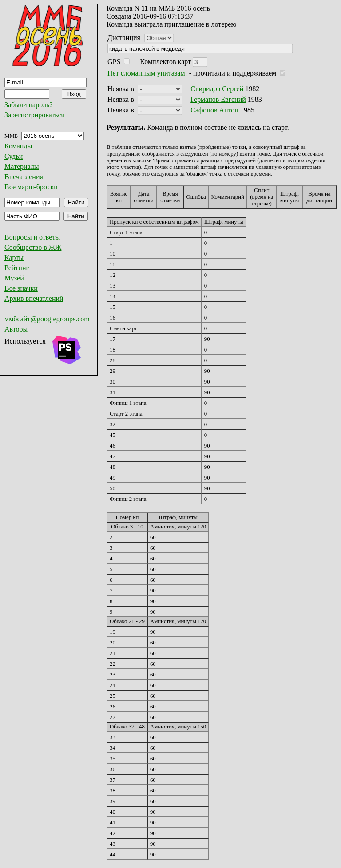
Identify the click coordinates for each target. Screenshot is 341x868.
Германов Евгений (218, 99)
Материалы (22, 166)
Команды (18, 146)
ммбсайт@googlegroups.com (47, 319)
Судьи (14, 156)
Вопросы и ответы (32, 237)
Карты (14, 258)
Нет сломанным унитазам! (147, 73)
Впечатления (24, 177)
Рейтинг (17, 268)
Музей (14, 278)
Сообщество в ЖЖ (33, 247)
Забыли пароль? (28, 105)
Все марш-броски (31, 187)
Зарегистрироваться (34, 115)
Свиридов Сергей (217, 89)
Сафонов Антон (214, 110)
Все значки (21, 288)
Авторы (16, 329)
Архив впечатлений (34, 298)
